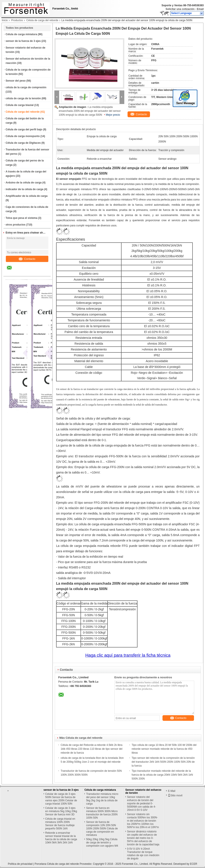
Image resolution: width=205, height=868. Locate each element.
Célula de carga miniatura (21, 34)
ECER (193, 864)
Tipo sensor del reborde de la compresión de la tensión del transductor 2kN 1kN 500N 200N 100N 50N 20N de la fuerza (163, 762)
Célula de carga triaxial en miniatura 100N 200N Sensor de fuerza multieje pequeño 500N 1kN (60, 824)
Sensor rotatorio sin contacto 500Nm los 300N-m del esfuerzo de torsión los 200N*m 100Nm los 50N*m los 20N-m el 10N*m (143, 821)
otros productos (16, 225)
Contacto (27, 259)
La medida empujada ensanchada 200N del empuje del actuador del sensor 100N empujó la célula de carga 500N (90, 111)
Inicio (5, 20)
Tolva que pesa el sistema (21, 218)
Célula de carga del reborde (42, 20)
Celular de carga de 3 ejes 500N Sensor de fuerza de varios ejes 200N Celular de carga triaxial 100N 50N (61, 799)
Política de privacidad (20, 864)
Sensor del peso (16, 81)
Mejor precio (113, 115)
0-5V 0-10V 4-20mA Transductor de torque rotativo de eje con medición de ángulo (143, 854)
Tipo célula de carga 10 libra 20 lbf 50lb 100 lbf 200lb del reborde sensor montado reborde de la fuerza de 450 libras (164, 749)
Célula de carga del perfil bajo (24, 129)
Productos (17, 20)
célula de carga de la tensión (23, 98)
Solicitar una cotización (180, 9)
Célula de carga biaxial (20, 105)
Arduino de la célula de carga (24, 183)
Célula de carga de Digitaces (23, 143)
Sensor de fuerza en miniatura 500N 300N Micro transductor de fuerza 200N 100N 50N (102, 813)
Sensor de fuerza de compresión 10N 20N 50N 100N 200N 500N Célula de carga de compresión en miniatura (102, 829)
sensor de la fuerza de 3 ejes (23, 41)
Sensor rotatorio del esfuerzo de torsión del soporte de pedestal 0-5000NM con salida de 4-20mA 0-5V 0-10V (141, 803)
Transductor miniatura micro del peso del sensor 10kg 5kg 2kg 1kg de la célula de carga (102, 799)
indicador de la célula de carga (24, 189)
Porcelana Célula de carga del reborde (57, 864)
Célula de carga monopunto (23, 136)
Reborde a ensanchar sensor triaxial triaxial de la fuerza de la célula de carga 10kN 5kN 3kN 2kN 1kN (61, 838)
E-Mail (172, 791)
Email (200, 9)
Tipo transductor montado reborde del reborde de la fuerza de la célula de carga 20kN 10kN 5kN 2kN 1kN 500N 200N (162, 775)
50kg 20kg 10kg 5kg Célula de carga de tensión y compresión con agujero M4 (102, 843)
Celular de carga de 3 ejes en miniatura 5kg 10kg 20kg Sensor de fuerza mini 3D (61, 811)
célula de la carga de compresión (26, 87)
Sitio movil (175, 795)
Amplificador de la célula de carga (27, 196)
